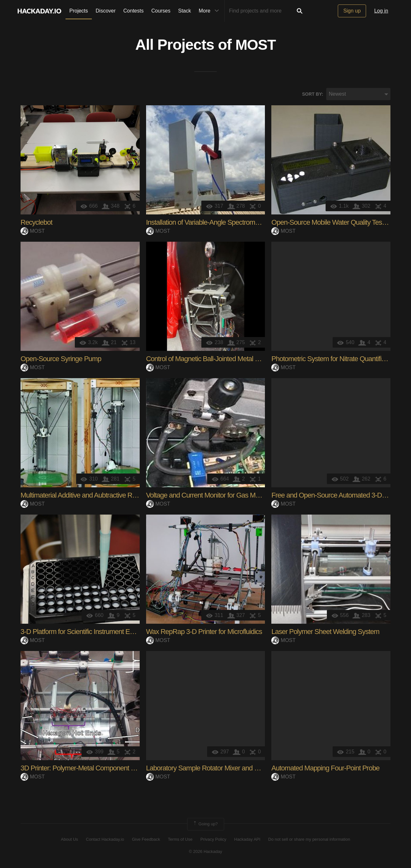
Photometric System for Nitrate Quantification (335, 360)
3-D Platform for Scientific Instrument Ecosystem (89, 633)
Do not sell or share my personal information (309, 840)
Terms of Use (180, 840)
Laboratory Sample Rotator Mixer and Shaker (210, 769)
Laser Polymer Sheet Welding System (325, 633)
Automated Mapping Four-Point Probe (325, 769)
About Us (70, 840)
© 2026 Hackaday (205, 852)
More (210, 11)
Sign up (352, 11)
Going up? (205, 825)
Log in (381, 11)
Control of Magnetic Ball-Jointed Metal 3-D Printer (216, 360)
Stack (185, 11)
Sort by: (313, 95)
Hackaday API (247, 840)
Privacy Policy (213, 840)
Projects (79, 11)
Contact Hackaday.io (105, 840)
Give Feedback (146, 840)
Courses (161, 11)
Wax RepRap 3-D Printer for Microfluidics (204, 633)
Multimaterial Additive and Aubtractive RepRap (86, 496)
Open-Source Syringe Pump (61, 360)
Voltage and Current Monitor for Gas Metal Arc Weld (219, 496)
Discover (106, 11)
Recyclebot (36, 223)
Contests (133, 11)
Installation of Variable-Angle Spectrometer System (218, 223)
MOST (255, 45)
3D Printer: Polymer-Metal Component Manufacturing (96, 769)
